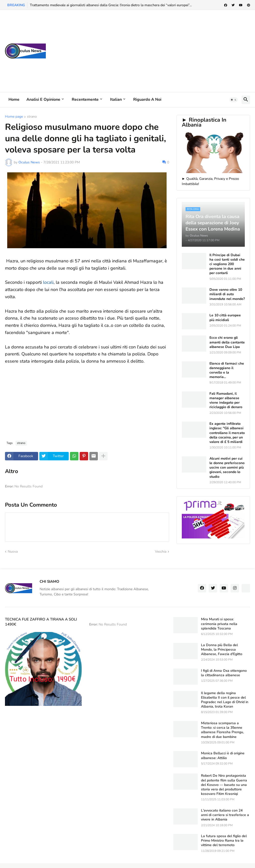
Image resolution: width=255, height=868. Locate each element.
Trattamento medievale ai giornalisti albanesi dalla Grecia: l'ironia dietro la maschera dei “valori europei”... (111, 5)
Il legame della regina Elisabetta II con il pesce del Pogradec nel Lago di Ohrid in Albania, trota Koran (225, 700)
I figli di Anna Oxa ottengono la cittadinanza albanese (224, 673)
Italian (116, 99)
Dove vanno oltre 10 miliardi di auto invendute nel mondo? (227, 294)
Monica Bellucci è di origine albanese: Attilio (223, 756)
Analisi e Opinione (43, 99)
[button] (234, 100)
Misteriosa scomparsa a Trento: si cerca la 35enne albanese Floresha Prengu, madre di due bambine (222, 730)
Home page (14, 117)
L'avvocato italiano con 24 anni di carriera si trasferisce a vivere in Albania (225, 815)
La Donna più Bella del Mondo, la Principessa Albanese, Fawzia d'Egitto (222, 650)
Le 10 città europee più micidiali (225, 318)
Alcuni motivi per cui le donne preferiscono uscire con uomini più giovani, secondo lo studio (227, 468)
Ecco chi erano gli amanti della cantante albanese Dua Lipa (227, 342)
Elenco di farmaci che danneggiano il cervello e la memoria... (227, 370)
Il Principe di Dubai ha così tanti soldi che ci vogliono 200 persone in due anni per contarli (227, 264)
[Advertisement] (159, 51)
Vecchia (161, 552)
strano (32, 117)
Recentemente (85, 99)
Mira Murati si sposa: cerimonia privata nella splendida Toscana (219, 624)
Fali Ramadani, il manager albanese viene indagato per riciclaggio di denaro (226, 401)
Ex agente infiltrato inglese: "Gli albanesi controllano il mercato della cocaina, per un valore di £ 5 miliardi (227, 433)
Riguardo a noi (147, 99)
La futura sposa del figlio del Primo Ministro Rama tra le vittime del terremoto (224, 841)
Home (14, 99)
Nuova (13, 552)
